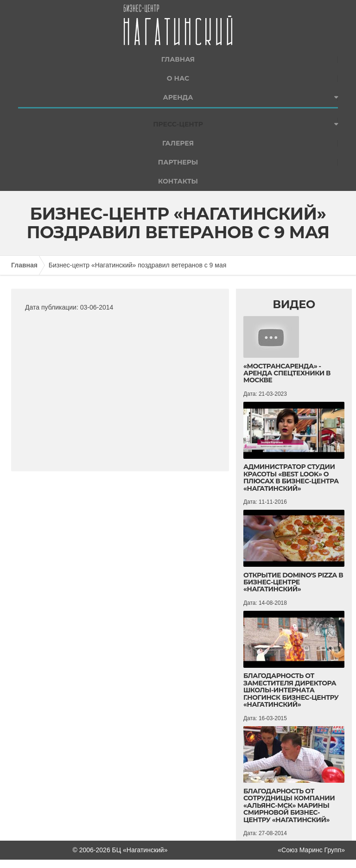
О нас (178, 78)
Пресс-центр (178, 124)
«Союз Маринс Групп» (311, 850)
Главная (178, 59)
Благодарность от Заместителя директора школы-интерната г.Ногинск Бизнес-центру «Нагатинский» (291, 690)
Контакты (178, 181)
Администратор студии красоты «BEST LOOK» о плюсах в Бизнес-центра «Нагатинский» (291, 477)
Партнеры (178, 162)
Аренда (178, 97)
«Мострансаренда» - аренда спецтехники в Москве (287, 373)
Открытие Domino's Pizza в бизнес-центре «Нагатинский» (293, 582)
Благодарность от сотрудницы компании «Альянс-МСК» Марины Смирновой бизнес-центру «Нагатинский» (289, 805)
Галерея (178, 143)
